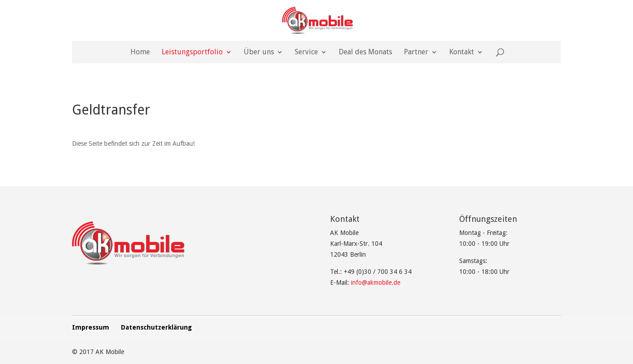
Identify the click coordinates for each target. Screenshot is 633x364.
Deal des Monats (365, 53)
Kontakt (462, 53)
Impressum (91, 327)
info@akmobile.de (376, 283)
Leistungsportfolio (192, 53)
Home (140, 53)
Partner (416, 53)
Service (306, 53)
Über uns (259, 53)
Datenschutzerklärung (156, 327)
